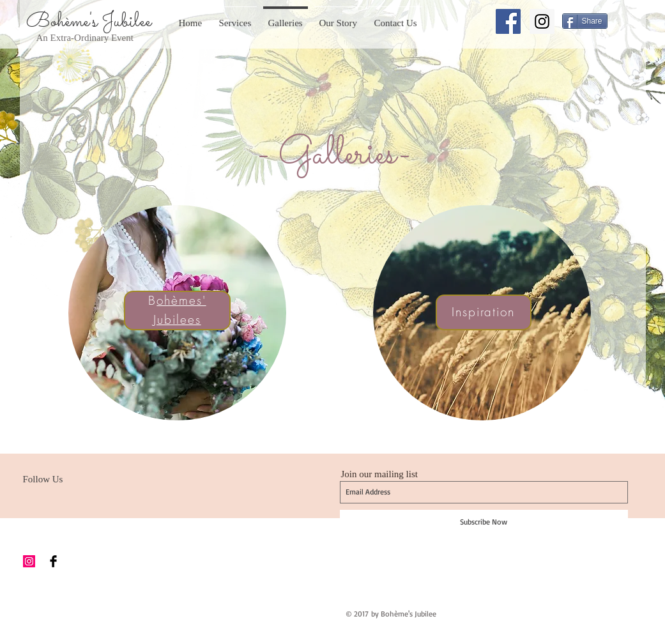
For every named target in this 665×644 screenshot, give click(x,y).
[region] (177, 313)
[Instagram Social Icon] (542, 21)
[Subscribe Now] (484, 522)
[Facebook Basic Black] (53, 561)
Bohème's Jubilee (89, 22)
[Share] (585, 21)
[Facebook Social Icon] (508, 21)
